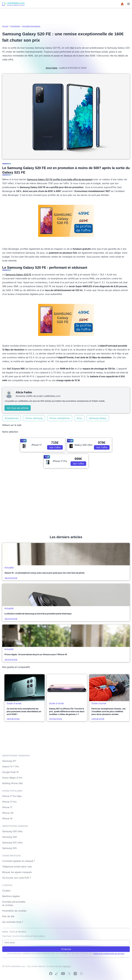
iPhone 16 (7, 818)
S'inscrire (66, 949)
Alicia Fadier (52, 68)
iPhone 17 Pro (9, 802)
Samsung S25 (9, 848)
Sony (79, 418)
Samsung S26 (9, 837)
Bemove (67, 966)
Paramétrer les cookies (14, 911)
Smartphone (15, 26)
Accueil (5, 26)
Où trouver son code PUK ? (17, 878)
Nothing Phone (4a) (12, 783)
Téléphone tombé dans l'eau (17, 867)
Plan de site (8, 916)
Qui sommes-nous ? (13, 922)
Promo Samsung (34, 418)
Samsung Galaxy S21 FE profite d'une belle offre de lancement (60, 179)
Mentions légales (11, 896)
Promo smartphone (60, 418)
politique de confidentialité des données (109, 954)
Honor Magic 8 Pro (12, 778)
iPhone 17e (8, 813)
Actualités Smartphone (31, 26)
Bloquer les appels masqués (17, 872)
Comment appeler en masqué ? (19, 861)
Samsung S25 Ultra (12, 843)
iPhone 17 (7, 807)
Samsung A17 (9, 761)
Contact (6, 891)
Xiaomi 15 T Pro (11, 767)
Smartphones (11, 418)
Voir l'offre (55, 447)
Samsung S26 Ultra (12, 831)
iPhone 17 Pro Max (12, 796)
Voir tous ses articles (18, 408)
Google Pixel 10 (10, 772)
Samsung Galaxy (98, 418)
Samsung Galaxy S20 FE (18, 275)
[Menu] (129, 4)
